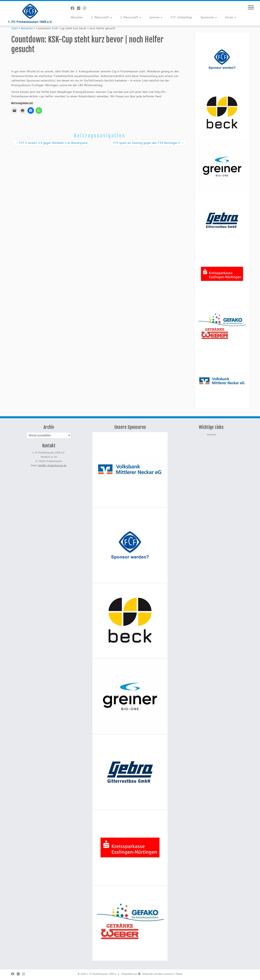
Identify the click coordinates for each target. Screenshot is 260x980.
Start (15, 28)
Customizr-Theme (173, 974)
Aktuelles (77, 17)
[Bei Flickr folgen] (80, 8)
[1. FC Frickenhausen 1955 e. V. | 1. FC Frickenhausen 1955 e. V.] (30, 13)
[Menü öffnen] (251, 8)
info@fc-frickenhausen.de (52, 465)
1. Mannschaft (101, 17)
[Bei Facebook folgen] (74, 8)
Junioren (156, 17)
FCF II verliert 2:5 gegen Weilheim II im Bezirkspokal (51, 143)
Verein (230, 17)
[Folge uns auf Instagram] (86, 8)
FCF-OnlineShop (181, 17)
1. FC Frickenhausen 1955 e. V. (103, 974)
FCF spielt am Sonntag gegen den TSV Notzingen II (148, 143)
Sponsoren (209, 17)
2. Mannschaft (131, 17)
